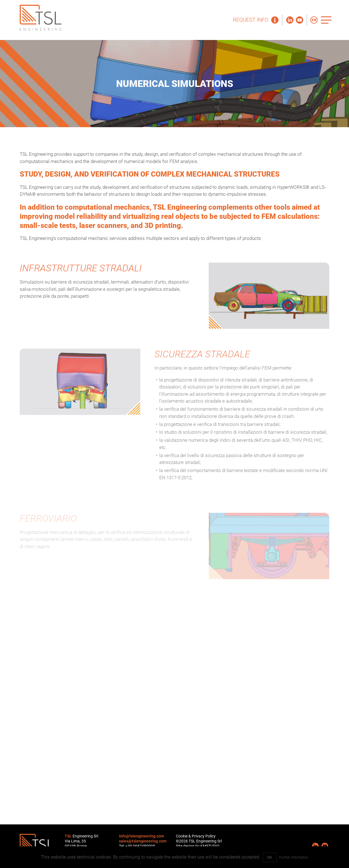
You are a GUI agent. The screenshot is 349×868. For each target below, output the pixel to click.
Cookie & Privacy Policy (196, 836)
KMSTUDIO (210, 846)
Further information (294, 857)
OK (270, 857)
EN (314, 20)
